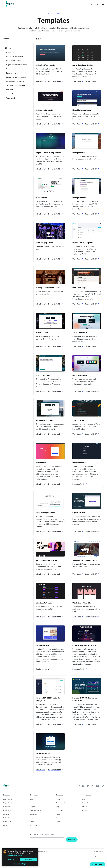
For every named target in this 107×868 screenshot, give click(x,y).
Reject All (11, 860)
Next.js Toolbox (79, 198)
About (58, 799)
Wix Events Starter (44, 603)
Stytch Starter (79, 513)
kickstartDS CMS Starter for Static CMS (85, 699)
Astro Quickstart (80, 333)
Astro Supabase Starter (83, 65)
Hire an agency (35, 825)
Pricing (6, 825)
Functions (7, 807)
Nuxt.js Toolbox (43, 375)
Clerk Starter (42, 463)
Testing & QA (11, 98)
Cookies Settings (20, 864)
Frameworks (11, 73)
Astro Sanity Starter (45, 110)
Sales (84, 799)
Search (6, 39)
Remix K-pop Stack (44, 243)
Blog (58, 807)
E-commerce (11, 69)
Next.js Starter (79, 153)
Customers (60, 810)
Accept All (29, 860)
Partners (59, 814)
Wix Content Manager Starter (85, 560)
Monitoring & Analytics (15, 81)
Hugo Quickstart (80, 375)
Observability (8, 810)
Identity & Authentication (16, 77)
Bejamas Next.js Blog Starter (49, 153)
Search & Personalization (16, 85)
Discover (8, 48)
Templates (10, 94)
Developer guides (36, 810)
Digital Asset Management (16, 65)
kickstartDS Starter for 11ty (84, 645)
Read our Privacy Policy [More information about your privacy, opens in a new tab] (15, 855)
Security (9, 90)
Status (32, 803)
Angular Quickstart (44, 420)
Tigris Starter (78, 420)
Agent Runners (8, 799)
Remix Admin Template (83, 243)
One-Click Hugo (79, 288)
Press (58, 822)
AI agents (10, 52)
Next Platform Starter (82, 110)
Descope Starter (43, 753)
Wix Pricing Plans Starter (83, 603)
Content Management (15, 56)
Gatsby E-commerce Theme (48, 288)
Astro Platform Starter (46, 65)
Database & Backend (14, 60)
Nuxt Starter (42, 198)
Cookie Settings (42, 851)
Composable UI (43, 645)
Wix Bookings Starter (45, 513)
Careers (59, 818)
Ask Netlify (98, 864)
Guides (32, 822)
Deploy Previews (9, 803)
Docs (31, 799)
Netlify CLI (7, 818)
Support (32, 807)
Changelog (33, 814)
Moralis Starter (79, 463)
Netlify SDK (7, 822)
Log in (97, 4)
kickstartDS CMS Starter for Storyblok (48, 699)
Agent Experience (62, 803)
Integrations (34, 818)
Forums (85, 810)
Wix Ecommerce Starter (47, 560)
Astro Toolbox (42, 333)
